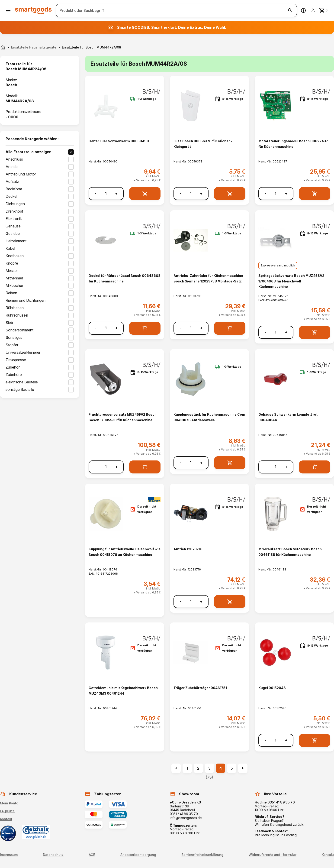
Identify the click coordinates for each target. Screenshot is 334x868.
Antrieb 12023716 (188, 549)
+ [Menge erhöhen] (116, 193)
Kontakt (6, 819)
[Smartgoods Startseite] (33, 10)
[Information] (303, 10)
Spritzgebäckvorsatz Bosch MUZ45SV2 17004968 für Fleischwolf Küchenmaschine (291, 281)
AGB (92, 855)
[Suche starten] (290, 10)
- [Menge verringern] (95, 193)
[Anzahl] (106, 193)
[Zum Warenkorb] (324, 10)
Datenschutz (53, 855)
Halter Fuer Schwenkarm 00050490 (119, 141)
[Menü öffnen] (8, 10)
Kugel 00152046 (272, 688)
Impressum (9, 855)
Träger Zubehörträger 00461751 (200, 688)
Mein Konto (9, 803)
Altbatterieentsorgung (138, 855)
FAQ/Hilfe (7, 811)
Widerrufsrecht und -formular (273, 855)
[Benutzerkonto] (313, 10)
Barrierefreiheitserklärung (202, 855)
